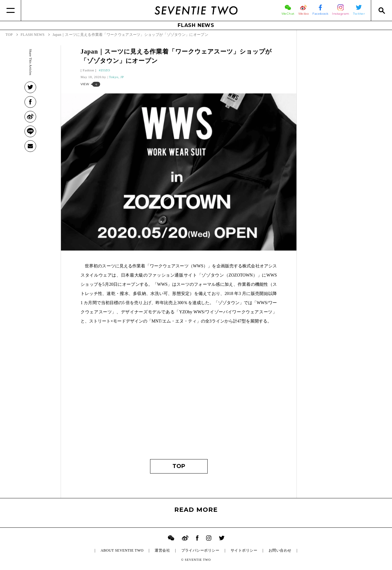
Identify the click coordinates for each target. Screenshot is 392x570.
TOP (179, 466)
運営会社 (162, 550)
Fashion (88, 70)
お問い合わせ (280, 550)
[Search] (381, 10)
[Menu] (11, 10)
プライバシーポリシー (200, 550)
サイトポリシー (244, 550)
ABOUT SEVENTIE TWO (122, 550)
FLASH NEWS (196, 25)
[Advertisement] (179, 395)
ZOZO (106, 70)
